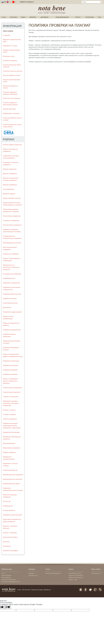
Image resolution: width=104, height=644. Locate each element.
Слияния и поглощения (11, 397)
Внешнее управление (10, 185)
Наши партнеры (6, 578)
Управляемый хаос (9, 278)
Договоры (45, 17)
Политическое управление (12, 216)
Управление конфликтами (11, 283)
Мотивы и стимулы (9, 410)
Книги (23, 17)
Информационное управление (13, 475)
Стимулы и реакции (9, 414)
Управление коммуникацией (12, 515)
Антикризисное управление (12, 274)
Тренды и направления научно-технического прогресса (10, 381)
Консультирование (9, 510)
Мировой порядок (9, 194)
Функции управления (10, 174)
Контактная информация (9, 580)
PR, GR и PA (7, 501)
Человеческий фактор (10, 470)
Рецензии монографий (10, 551)
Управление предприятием (12, 330)
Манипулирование (9, 443)
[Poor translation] (8, 607)
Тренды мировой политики (12, 198)
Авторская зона (33, 575)
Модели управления (10, 169)
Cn (15, 2)
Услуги (78, 17)
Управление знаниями (10, 374)
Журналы (14, 17)
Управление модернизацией (12, 312)
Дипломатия (7, 307)
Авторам (33, 17)
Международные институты (12, 243)
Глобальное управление (11, 254)
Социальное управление (11, 220)
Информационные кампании (13, 479)
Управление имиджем (10, 370)
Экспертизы (7, 546)
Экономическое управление (12, 225)
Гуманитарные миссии (10, 303)
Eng (10, 2)
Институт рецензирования (53, 573)
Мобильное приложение (76, 578)
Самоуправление (9, 189)
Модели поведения (9, 452)
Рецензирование (62, 17)
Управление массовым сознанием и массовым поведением (11, 403)
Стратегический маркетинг (12, 392)
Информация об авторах (11, 113)
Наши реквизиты (6, 575)
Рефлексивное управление (12, 448)
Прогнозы (6, 542)
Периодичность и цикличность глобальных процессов (11, 267)
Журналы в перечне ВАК (76, 575)
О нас (4, 17)
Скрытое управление (10, 419)
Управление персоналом (11, 361)
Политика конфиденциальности (11, 582)
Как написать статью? (75, 573)
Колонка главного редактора (12, 145)
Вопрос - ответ (73, 580)
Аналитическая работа (10, 537)
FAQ (99, 17)
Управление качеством (10, 365)
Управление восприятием (11, 432)
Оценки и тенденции (10, 533)
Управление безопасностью (12, 294)
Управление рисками (10, 298)
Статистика (90, 17)
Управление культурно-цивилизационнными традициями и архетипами (12, 425)
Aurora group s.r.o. (96, 573)
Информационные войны (11, 484)
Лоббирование (8, 506)
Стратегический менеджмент (13, 388)
